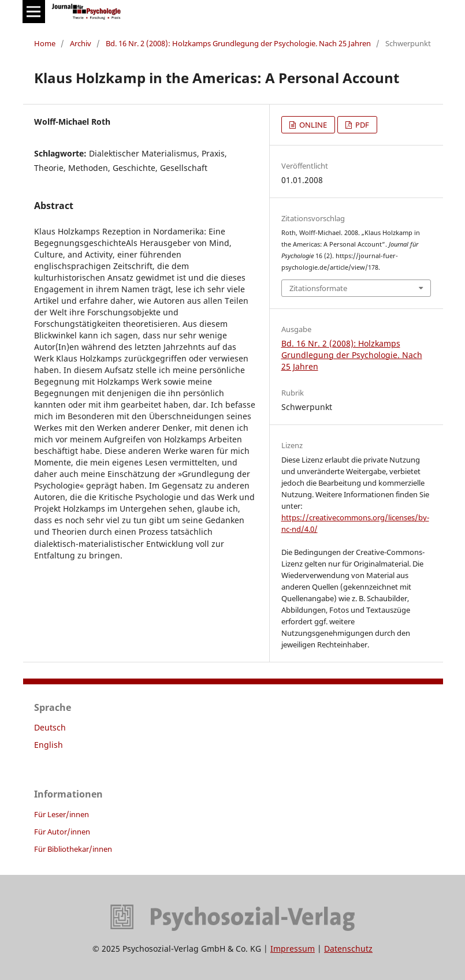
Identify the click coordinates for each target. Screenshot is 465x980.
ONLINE (312, 125)
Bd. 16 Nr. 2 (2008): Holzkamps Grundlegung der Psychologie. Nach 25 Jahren (238, 43)
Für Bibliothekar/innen (73, 849)
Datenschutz (348, 949)
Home (45, 43)
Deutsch (50, 727)
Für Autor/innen (62, 832)
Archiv (81, 43)
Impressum (293, 949)
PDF (361, 125)
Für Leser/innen (62, 814)
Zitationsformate (318, 288)
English (49, 745)
